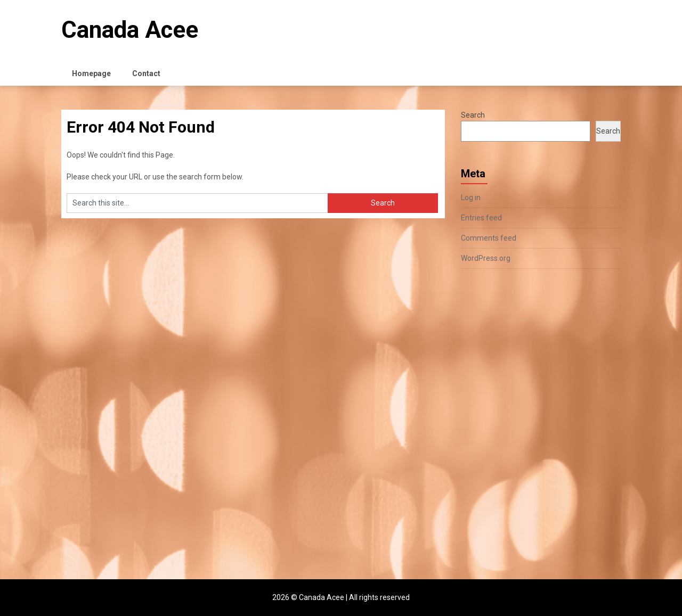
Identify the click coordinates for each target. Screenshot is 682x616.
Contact (146, 73)
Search (473, 115)
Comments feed (489, 238)
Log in (471, 198)
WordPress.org (486, 258)
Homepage (91, 73)
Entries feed (481, 218)
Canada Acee (130, 30)
